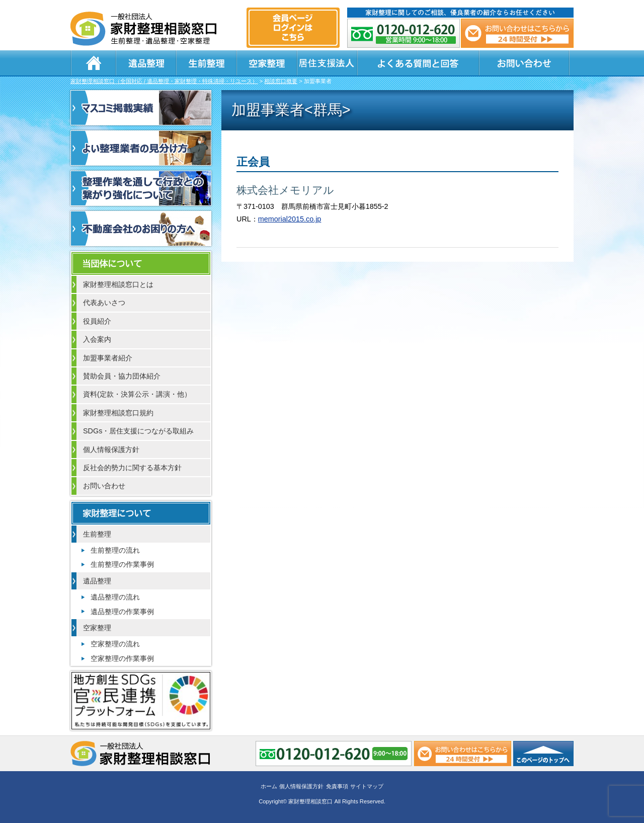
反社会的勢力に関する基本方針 (132, 468)
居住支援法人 (327, 63)
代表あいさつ (104, 303)
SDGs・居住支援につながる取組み (138, 431)
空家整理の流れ (115, 644)
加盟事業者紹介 (108, 358)
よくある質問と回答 (418, 63)
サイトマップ (367, 786)
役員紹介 (97, 321)
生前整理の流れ (115, 550)
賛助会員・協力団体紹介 (122, 376)
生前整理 (206, 63)
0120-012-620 (404, 33)
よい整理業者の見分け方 (141, 148)
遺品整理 (146, 63)
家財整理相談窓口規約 (118, 413)
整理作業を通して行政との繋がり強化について (141, 188)
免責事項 (337, 786)
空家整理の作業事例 (122, 658)
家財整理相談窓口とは (118, 284)
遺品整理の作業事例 (122, 612)
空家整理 (267, 63)
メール (517, 33)
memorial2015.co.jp (290, 219)
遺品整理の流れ (115, 597)
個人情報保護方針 (111, 450)
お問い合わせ (524, 63)
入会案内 (97, 339)
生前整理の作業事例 (122, 564)
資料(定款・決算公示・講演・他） (137, 394)
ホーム (93, 63)
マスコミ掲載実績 (141, 108)
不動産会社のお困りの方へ (141, 229)
